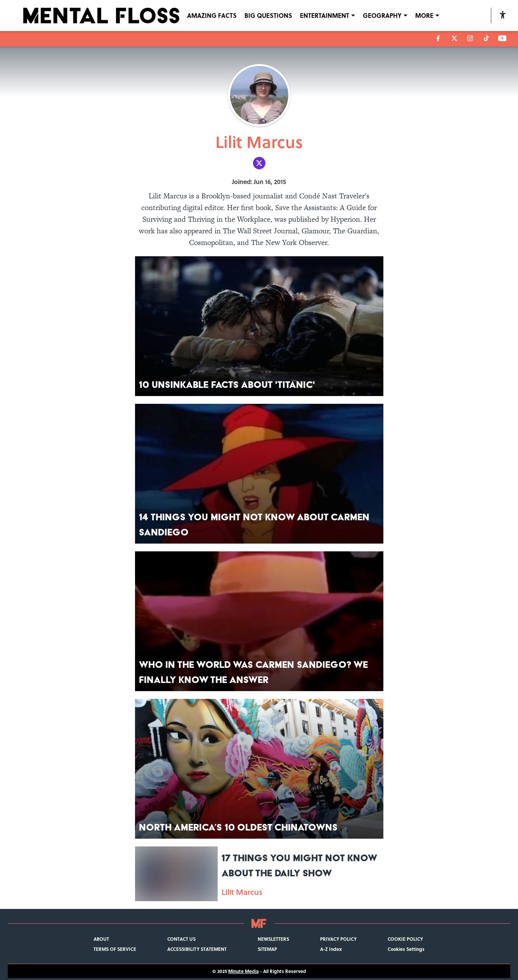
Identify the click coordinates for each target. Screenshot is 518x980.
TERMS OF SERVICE (115, 949)
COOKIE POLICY (405, 939)
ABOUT (101, 939)
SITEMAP (267, 949)
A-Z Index (331, 949)
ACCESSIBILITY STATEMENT (197, 949)
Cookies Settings (406, 949)
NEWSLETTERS (273, 939)
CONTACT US (181, 939)
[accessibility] (503, 16)
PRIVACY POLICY (338, 939)
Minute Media (243, 971)
